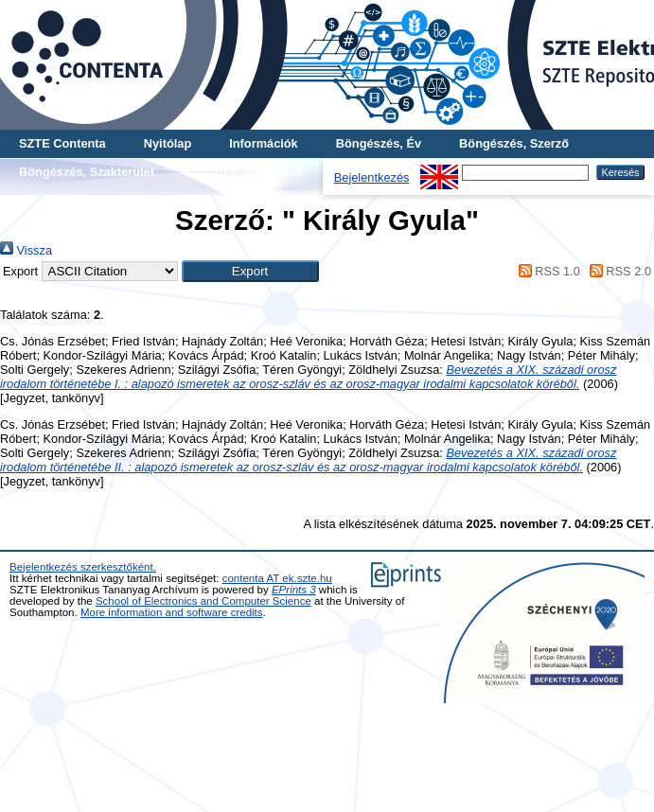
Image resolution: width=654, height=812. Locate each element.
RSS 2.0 (617, 271)
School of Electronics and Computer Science (203, 601)
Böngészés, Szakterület (87, 172)
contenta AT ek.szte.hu (277, 578)
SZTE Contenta (62, 143)
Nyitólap (168, 143)
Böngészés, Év (379, 143)
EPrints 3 (294, 590)
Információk (264, 143)
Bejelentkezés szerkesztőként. (83, 567)
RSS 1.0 (546, 271)
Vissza (26, 250)
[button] (250, 271)
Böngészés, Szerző (514, 143)
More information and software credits (172, 612)
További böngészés (248, 172)
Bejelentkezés (372, 177)
